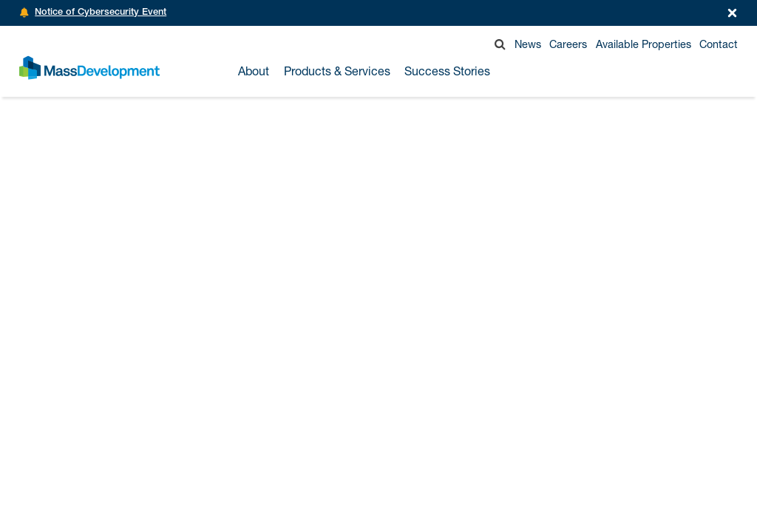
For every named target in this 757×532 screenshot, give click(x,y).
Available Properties (644, 44)
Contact (719, 44)
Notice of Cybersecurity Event (101, 13)
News (528, 44)
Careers (568, 44)
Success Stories (447, 71)
